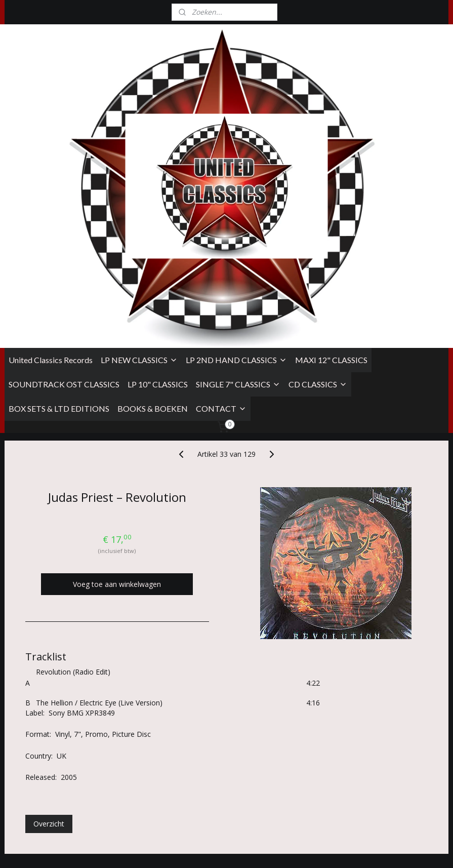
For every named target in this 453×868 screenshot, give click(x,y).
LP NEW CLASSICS (139, 181)
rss (294, 850)
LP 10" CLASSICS (158, 205)
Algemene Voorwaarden (40, 732)
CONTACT (221, 230)
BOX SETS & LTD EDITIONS (59, 230)
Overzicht (49, 645)
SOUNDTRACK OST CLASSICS (64, 205)
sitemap (273, 850)
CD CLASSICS (318, 205)
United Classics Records (51, 181)
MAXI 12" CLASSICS (331, 181)
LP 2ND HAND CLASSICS (236, 181)
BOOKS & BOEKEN (153, 230)
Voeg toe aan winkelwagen (117, 405)
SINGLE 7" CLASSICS (238, 205)
